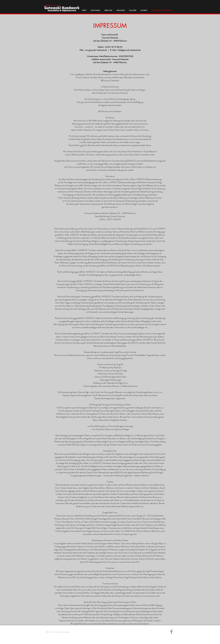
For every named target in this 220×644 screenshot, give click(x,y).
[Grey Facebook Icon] (171, 632)
